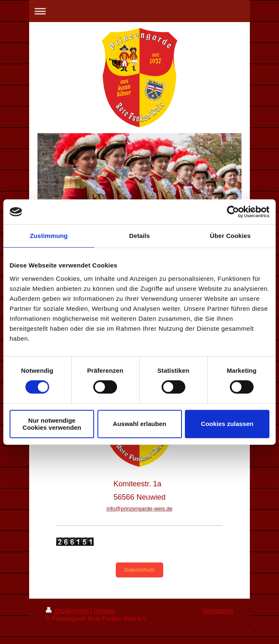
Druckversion (68, 611)
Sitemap (104, 611)
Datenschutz (139, 570)
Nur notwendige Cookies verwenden (52, 424)
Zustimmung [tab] (49, 236)
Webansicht (218, 611)
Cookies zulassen (227, 424)
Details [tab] (139, 236)
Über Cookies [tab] (230, 236)
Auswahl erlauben (139, 424)
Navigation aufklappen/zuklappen (139, 11)
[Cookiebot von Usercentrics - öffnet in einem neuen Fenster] (233, 212)
